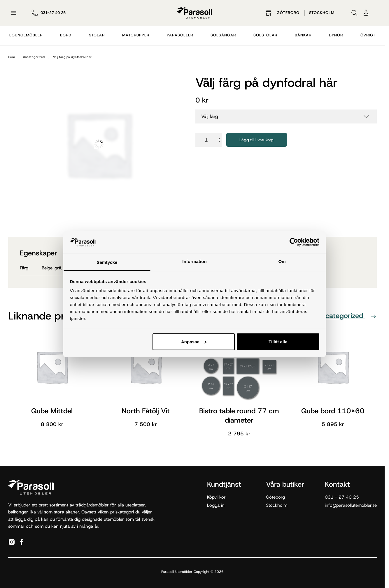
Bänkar (303, 35)
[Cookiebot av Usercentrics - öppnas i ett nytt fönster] (294, 242)
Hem (12, 57)
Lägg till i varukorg (256, 140)
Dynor (336, 35)
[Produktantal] (208, 140)
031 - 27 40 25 (342, 497)
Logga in (216, 505)
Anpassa (194, 341)
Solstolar (265, 35)
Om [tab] (282, 261)
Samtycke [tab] (107, 262)
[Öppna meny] (14, 13)
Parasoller (180, 35)
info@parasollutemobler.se (351, 505)
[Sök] (354, 13)
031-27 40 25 (53, 13)
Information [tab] (194, 261)
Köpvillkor (216, 497)
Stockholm (322, 13)
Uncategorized (34, 57)
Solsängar (223, 35)
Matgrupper (136, 35)
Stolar (97, 35)
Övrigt (368, 35)
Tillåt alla (278, 341)
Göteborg (288, 13)
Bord (66, 35)
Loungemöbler (26, 35)
